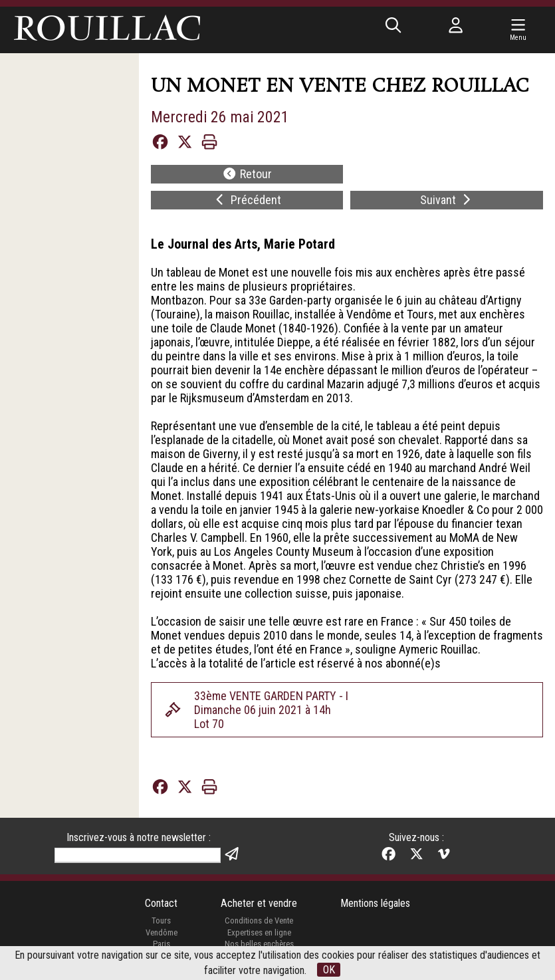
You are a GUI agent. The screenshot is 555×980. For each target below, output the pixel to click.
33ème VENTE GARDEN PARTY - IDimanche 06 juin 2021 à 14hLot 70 (271, 710)
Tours (161, 920)
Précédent (247, 200)
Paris (162, 944)
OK (329, 970)
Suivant (447, 200)
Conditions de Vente (259, 920)
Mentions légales (375, 903)
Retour (247, 174)
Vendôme (162, 932)
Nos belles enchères (259, 944)
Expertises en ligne (259, 932)
